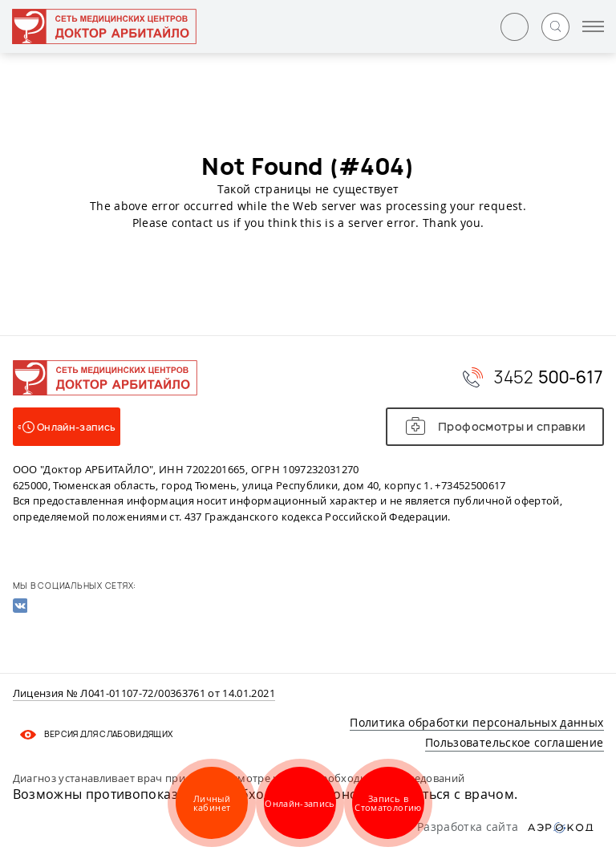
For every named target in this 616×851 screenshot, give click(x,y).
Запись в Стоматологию (388, 803)
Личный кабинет (212, 803)
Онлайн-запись (300, 803)
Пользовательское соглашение (514, 742)
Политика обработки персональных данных (476, 722)
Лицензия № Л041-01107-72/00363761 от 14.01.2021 (144, 694)
